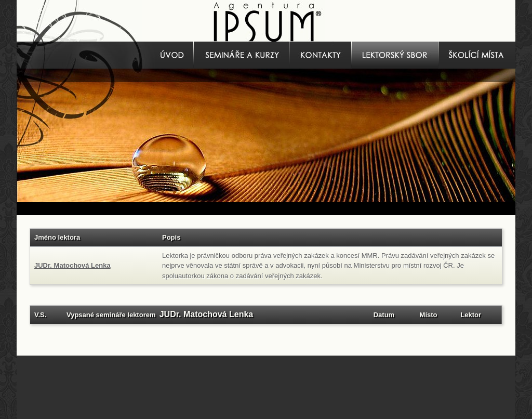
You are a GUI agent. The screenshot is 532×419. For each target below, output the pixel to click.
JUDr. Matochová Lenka (72, 265)
